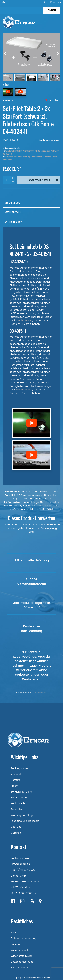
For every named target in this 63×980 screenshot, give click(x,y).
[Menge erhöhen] (13, 178)
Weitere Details (13, 212)
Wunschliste (52, 100)
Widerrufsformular (21, 956)
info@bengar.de (20, 864)
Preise (14, 786)
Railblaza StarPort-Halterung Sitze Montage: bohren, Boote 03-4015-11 (30, 158)
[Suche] (52, 10)
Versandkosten (41, 692)
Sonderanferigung (21, 792)
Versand (16, 774)
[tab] (32, 203)
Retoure (16, 780)
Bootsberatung (20, 798)
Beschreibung (12, 203)
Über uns (16, 827)
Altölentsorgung (20, 968)
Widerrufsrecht (19, 950)
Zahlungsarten (19, 768)
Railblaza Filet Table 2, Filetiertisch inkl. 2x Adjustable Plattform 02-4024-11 (31, 153)
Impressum (17, 944)
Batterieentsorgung (22, 962)
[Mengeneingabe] (7, 180)
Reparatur (17, 809)
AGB (13, 933)
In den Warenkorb (42, 180)
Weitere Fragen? (13, 222)
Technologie (18, 803)
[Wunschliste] (45, 3)
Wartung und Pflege (23, 815)
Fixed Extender (24, 321)
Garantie (16, 833)
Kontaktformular (20, 858)
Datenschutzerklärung (24, 938)
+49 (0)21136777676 (23, 870)
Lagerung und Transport (25, 821)
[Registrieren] (4, 3)
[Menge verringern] (13, 182)
